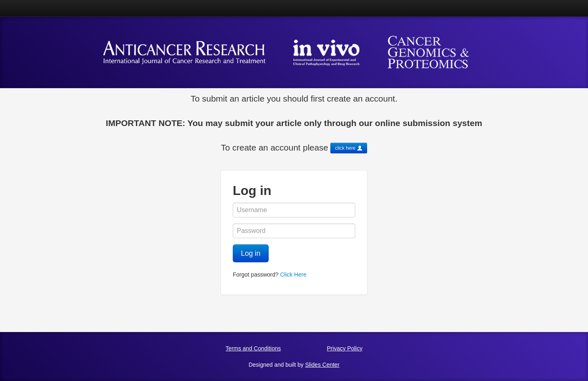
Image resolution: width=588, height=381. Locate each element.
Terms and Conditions (253, 348)
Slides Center (322, 365)
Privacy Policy (345, 348)
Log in (251, 253)
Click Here (293, 275)
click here (349, 148)
